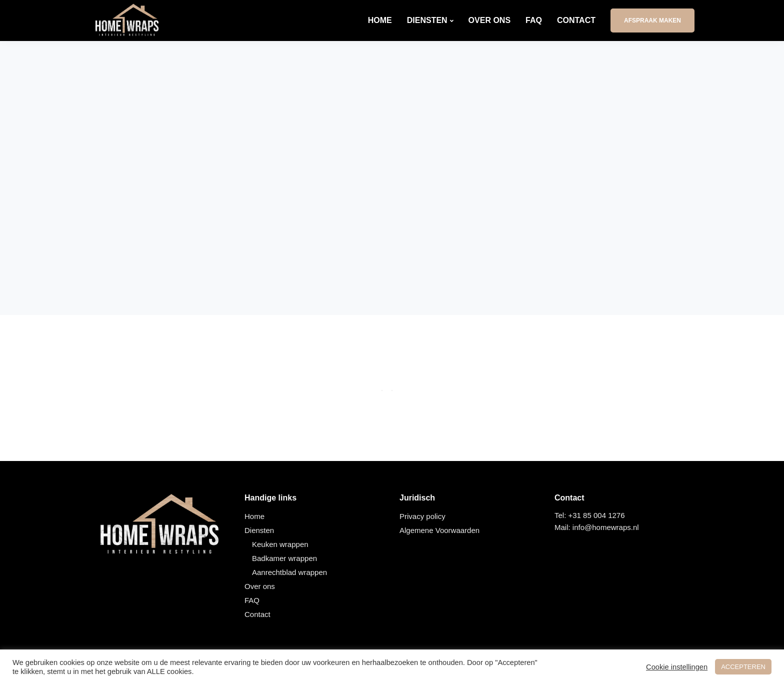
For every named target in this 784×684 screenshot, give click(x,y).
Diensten (427, 20)
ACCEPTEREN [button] (743, 667)
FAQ (534, 20)
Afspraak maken (652, 20)
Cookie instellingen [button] (677, 667)
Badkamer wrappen (284, 558)
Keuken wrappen (280, 544)
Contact (576, 20)
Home (380, 20)
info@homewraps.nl (606, 527)
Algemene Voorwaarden (439, 530)
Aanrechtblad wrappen (289, 572)
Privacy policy (422, 516)
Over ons (489, 20)
